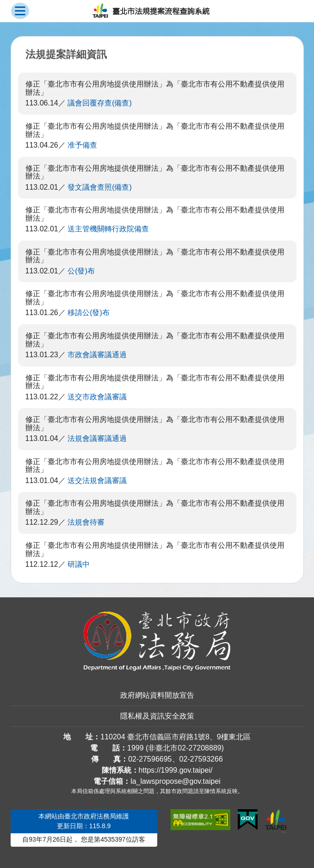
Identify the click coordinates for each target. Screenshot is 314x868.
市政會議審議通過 (97, 355)
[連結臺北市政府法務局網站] (157, 641)
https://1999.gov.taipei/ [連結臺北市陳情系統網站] (176, 770)
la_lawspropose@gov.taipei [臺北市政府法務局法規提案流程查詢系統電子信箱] (175, 781)
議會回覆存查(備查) (100, 103)
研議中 (79, 564)
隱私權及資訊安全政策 (157, 716)
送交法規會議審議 (97, 480)
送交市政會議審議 (97, 397)
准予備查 (82, 145)
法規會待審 (86, 522)
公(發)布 (81, 271)
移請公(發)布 (89, 313)
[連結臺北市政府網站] (276, 821)
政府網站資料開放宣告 (157, 695)
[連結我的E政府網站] (248, 820)
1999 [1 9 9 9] (135, 748)
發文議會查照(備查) (100, 187)
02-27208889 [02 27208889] (199, 748)
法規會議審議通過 (97, 438)
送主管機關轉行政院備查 (108, 229)
